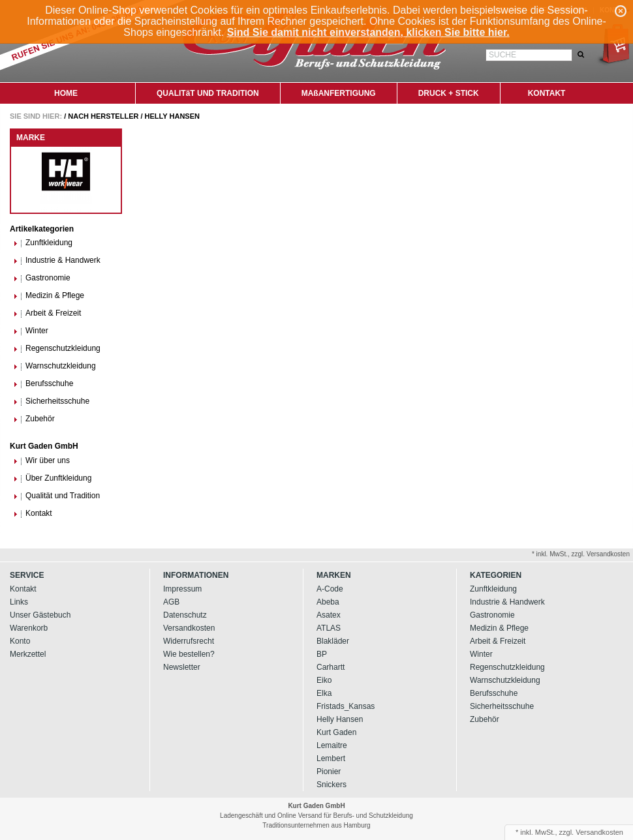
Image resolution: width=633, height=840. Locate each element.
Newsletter (182, 667)
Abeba (328, 602)
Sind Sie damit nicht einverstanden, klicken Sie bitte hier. (368, 32)
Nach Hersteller (103, 116)
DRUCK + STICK (449, 93)
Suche (502, 55)
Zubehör (34, 419)
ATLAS (329, 628)
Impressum (182, 589)
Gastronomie (42, 278)
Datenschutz (185, 615)
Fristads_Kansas (346, 706)
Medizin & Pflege (49, 296)
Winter (31, 331)
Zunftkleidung (43, 243)
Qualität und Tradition (56, 496)
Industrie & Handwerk (57, 261)
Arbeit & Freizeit (47, 313)
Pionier (329, 772)
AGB (171, 602)
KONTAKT (547, 93)
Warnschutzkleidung (54, 366)
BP (322, 654)
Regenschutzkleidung (57, 349)
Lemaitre (332, 745)
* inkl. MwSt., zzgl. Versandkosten (581, 554)
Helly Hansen (172, 116)
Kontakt (33, 514)
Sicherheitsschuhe (51, 401)
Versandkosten (189, 628)
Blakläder (333, 641)
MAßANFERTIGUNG (339, 93)
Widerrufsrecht (189, 641)
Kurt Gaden (336, 732)
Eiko (324, 680)
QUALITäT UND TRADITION (208, 93)
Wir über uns (41, 461)
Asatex (329, 615)
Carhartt (331, 667)
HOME (66, 93)
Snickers (332, 785)
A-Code (330, 589)
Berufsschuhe (43, 384)
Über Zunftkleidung (52, 478)
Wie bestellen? (189, 654)
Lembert (331, 758)
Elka (324, 693)
